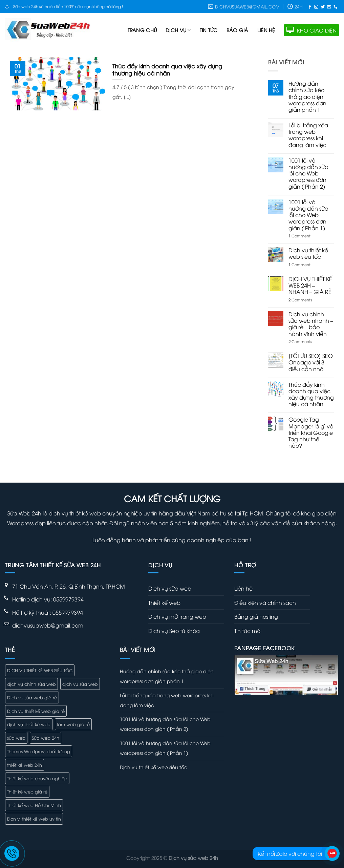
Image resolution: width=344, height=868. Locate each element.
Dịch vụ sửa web (170, 588)
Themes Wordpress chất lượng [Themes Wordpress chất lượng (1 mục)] (39, 751)
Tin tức (209, 30)
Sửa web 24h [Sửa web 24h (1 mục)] (46, 738)
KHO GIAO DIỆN (311, 30)
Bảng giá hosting (256, 616)
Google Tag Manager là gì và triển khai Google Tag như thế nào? (311, 432)
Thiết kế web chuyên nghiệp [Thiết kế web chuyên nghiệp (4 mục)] (37, 778)
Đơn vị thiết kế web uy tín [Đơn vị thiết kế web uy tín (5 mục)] (34, 819)
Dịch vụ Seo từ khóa (174, 631)
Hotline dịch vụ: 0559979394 (48, 599)
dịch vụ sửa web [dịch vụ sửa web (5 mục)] (80, 684)
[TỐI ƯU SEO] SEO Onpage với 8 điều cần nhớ (311, 362)
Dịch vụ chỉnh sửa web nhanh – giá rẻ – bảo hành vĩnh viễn (311, 324)
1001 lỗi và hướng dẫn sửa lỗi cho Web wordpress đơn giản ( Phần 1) (308, 215)
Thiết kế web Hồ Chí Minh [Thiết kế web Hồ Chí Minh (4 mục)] (34, 805)
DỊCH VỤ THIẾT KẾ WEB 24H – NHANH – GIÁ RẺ (310, 285)
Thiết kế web (164, 602)
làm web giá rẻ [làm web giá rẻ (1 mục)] (73, 724)
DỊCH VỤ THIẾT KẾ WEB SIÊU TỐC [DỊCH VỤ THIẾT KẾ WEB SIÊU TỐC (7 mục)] (40, 670)
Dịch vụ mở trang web (177, 616)
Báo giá (238, 30)
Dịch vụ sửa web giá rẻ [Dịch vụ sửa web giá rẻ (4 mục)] (32, 697)
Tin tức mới (248, 631)
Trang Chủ (142, 30)
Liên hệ (266, 30)
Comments (300, 300)
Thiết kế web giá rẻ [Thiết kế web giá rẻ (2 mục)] (27, 791)
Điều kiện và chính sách (265, 602)
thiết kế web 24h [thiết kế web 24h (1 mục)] (25, 765)
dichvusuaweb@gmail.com (48, 625)
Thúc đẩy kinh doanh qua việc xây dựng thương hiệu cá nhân (311, 394)
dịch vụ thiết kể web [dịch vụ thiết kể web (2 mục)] (29, 724)
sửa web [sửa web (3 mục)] (16, 738)
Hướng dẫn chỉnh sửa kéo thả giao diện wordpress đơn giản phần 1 (307, 97)
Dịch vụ (178, 30)
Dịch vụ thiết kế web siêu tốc (308, 253)
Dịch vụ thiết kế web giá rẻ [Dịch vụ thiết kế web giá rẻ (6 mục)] (36, 711)
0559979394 (68, 612)
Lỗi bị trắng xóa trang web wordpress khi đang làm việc (308, 135)
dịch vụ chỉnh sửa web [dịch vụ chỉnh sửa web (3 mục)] (31, 684)
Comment (299, 236)
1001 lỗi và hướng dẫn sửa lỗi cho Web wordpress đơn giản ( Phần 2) (308, 173)
